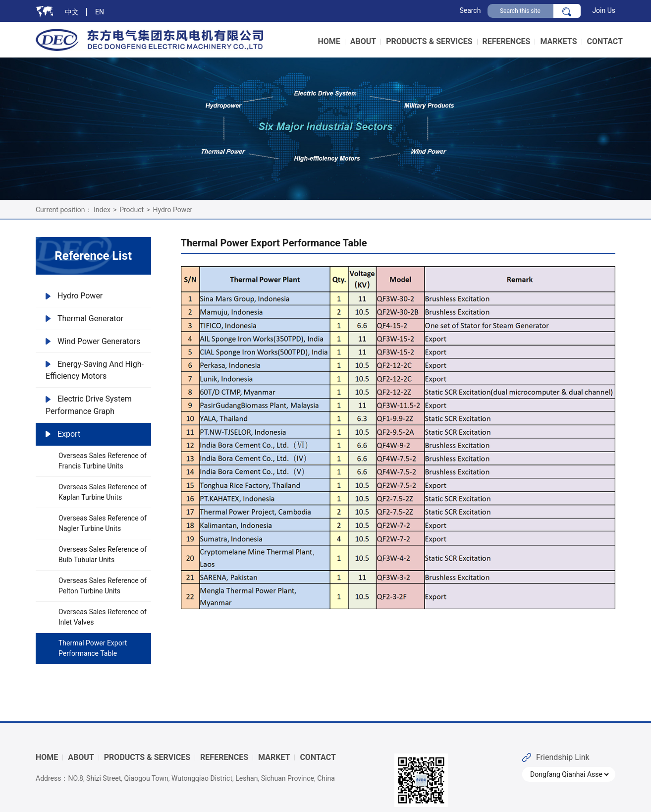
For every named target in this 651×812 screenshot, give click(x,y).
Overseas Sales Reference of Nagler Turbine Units (103, 523)
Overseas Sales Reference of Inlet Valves (103, 617)
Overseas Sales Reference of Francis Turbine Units (103, 461)
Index (102, 210)
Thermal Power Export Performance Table (93, 648)
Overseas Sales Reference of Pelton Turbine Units (103, 586)
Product (132, 210)
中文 (72, 12)
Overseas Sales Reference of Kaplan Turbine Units (103, 492)
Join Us (604, 10)
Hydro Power (172, 210)
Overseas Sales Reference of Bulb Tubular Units (103, 554)
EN (100, 12)
